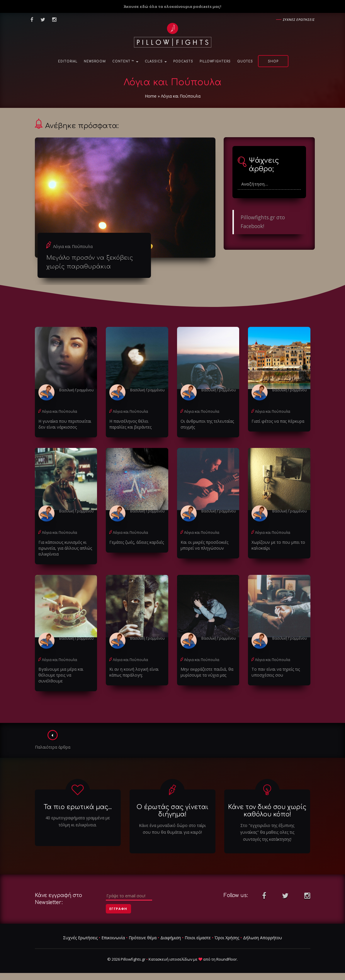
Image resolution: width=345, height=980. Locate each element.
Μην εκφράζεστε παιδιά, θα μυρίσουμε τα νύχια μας (207, 672)
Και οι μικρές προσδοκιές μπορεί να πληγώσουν (204, 545)
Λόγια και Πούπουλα (73, 246)
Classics (156, 61)
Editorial (68, 61)
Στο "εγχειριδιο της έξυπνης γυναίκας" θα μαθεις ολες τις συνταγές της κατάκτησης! (267, 832)
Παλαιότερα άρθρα (53, 740)
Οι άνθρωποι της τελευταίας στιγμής (207, 424)
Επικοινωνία (113, 938)
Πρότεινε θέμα (143, 938)
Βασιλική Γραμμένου (77, 390)
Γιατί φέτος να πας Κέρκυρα (278, 421)
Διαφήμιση (171, 938)
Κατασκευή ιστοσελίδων (170, 959)
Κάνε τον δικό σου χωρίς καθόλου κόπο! (267, 811)
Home (151, 96)
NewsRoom (95, 61)
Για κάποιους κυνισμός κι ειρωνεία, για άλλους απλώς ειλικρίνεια (65, 548)
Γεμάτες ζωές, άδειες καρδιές (137, 542)
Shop (273, 61)
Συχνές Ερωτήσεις (80, 938)
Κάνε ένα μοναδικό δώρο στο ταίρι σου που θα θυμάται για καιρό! (172, 829)
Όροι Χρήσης (227, 938)
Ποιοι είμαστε (198, 938)
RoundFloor (227, 959)
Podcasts (183, 61)
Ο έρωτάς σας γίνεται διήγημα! (172, 811)
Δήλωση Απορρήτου (262, 938)
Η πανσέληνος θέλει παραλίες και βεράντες (130, 424)
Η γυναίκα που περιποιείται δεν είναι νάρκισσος (65, 424)
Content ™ (125, 61)
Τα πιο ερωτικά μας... (78, 807)
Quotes (245, 61)
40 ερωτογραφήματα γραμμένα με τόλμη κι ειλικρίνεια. (78, 821)
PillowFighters (215, 61)
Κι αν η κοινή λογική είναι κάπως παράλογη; (134, 672)
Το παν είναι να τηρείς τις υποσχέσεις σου (276, 672)
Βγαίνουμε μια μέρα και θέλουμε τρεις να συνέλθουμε (61, 675)
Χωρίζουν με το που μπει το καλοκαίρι (278, 545)
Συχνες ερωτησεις (299, 19)
